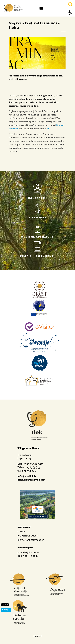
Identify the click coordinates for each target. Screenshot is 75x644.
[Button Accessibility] (70, 17)
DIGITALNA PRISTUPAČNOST (31, 540)
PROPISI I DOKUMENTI (28, 536)
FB (48, 129)
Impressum (37, 636)
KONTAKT (22, 531)
